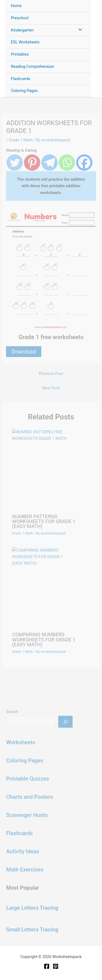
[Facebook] (47, 966)
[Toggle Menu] (79, 30)
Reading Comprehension (33, 66)
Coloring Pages (24, 91)
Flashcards (21, 79)
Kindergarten (22, 30)
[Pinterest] (56, 966)
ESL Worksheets (25, 42)
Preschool (20, 18)
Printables (20, 54)
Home (16, 6)
